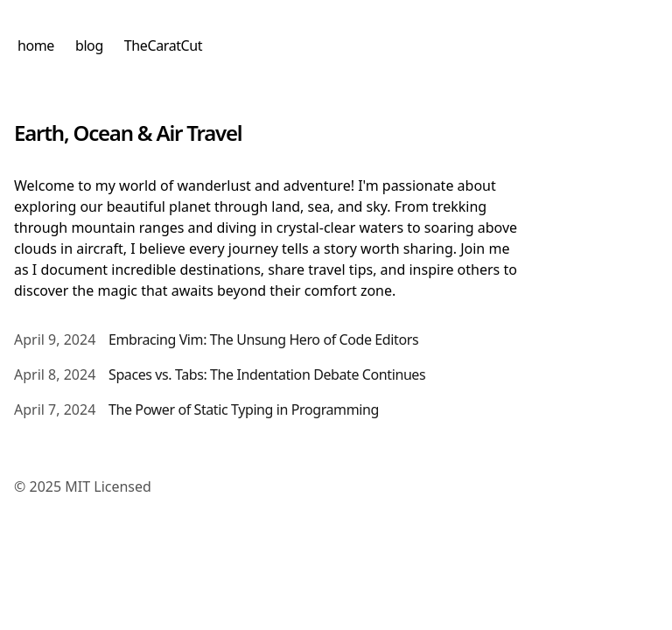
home (36, 45)
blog (89, 45)
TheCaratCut (163, 45)
